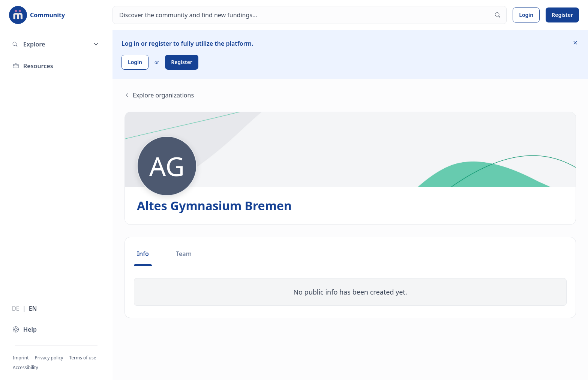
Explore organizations (159, 95)
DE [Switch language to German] (16, 308)
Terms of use (82, 358)
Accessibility (25, 367)
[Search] (310, 15)
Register (562, 15)
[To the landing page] (37, 15)
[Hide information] (575, 43)
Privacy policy (49, 358)
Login (526, 15)
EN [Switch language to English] (33, 308)
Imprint (21, 358)
